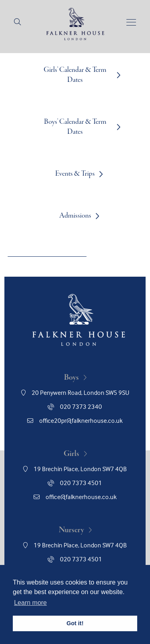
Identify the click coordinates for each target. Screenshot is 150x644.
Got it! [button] (75, 623)
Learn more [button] (30, 603)
